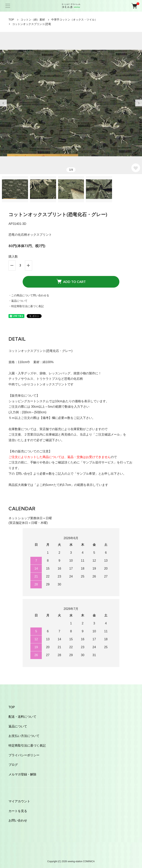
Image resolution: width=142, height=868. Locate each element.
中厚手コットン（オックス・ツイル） (74, 20)
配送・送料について (22, 717)
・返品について (18, 301)
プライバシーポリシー (24, 755)
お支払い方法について (24, 736)
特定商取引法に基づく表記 (27, 746)
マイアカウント (19, 801)
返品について (18, 726)
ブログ (13, 765)
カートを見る (18, 811)
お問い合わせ (18, 820)
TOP (11, 20)
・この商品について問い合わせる (29, 295)
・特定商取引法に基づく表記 (26, 306)
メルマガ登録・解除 (22, 774)
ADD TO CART (71, 281)
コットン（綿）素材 (33, 20)
